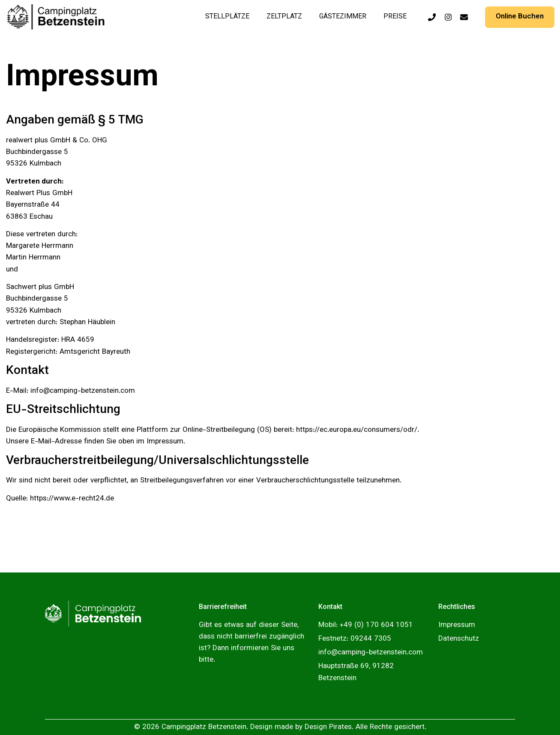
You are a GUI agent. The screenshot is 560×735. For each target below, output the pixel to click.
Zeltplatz (284, 17)
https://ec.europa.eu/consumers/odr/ (357, 430)
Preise (395, 17)
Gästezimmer (343, 17)
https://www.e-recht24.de (72, 499)
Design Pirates (328, 727)
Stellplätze (227, 17)
